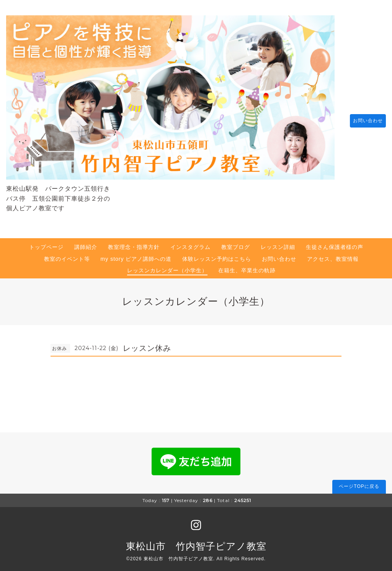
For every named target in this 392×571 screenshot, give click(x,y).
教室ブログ (236, 243)
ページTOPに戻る (359, 483)
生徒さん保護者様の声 (335, 243)
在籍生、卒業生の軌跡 (247, 267)
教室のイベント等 (67, 255)
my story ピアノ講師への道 (136, 255)
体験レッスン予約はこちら (217, 255)
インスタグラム (190, 243)
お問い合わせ (364, 119)
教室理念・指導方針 (134, 243)
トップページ (46, 243)
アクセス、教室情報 (333, 255)
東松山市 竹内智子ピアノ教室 (196, 542)
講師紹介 (86, 243)
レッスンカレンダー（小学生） (167, 267)
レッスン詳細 (278, 243)
